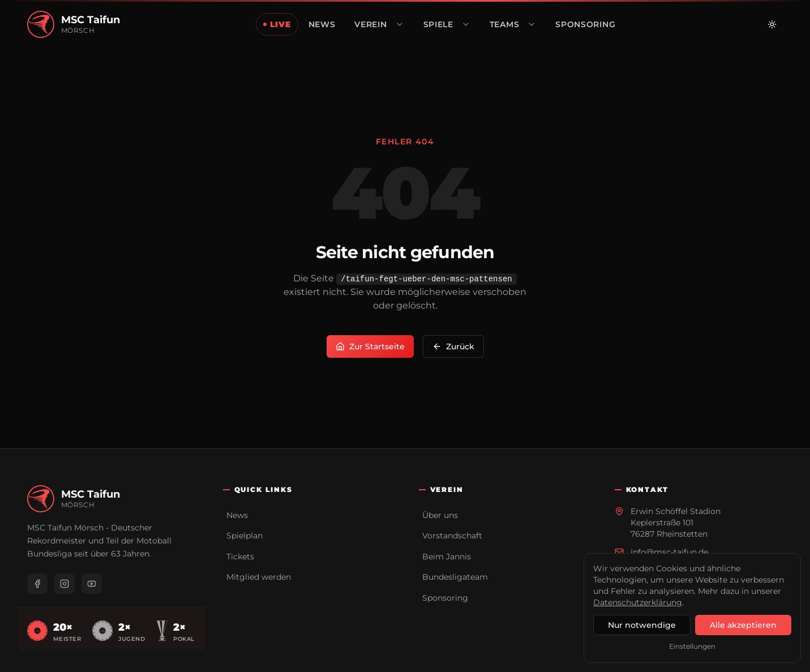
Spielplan (245, 536)
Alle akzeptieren (743, 625)
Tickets (240, 557)
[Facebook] (37, 584)
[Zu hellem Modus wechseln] (772, 24)
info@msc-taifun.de (669, 552)
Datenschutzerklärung (638, 602)
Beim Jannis (447, 557)
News (237, 515)
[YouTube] (92, 584)
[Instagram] (65, 584)
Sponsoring (445, 598)
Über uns (440, 515)
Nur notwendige (642, 625)
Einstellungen (692, 646)
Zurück (453, 346)
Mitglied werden (259, 577)
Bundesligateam (455, 577)
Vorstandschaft (452, 536)
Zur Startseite (370, 346)
